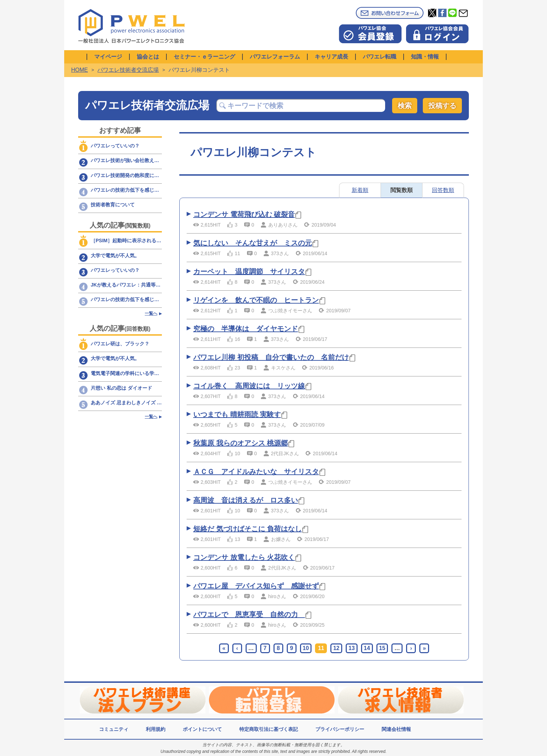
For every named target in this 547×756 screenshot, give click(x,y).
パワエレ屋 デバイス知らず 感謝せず (256, 586)
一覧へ (151, 313)
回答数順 (443, 190)
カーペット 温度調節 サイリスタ (249, 272)
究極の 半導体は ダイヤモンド (246, 329)
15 (382, 648)
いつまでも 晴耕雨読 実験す (237, 414)
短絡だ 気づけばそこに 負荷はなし (248, 529)
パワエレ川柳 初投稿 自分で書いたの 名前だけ (271, 357)
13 (352, 648)
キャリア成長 (331, 57)
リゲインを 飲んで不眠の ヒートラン (256, 300)
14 (367, 648)
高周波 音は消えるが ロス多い (246, 500)
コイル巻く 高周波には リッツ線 (249, 386)
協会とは (148, 57)
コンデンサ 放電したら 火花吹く (244, 557)
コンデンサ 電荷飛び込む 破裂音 (244, 214)
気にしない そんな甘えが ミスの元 (253, 243)
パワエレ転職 (380, 57)
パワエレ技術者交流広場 (128, 70)
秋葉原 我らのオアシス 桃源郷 (241, 443)
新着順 (360, 190)
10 (306, 648)
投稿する (442, 106)
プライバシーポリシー (340, 729)
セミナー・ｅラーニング (204, 57)
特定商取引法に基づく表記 (269, 729)
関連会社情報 (396, 729)
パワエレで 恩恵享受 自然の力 (249, 614)
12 (336, 648)
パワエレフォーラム (275, 57)
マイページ (108, 57)
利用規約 (156, 729)
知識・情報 (425, 57)
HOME (80, 70)
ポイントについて (202, 729)
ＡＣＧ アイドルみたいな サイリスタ (256, 472)
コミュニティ (114, 729)
